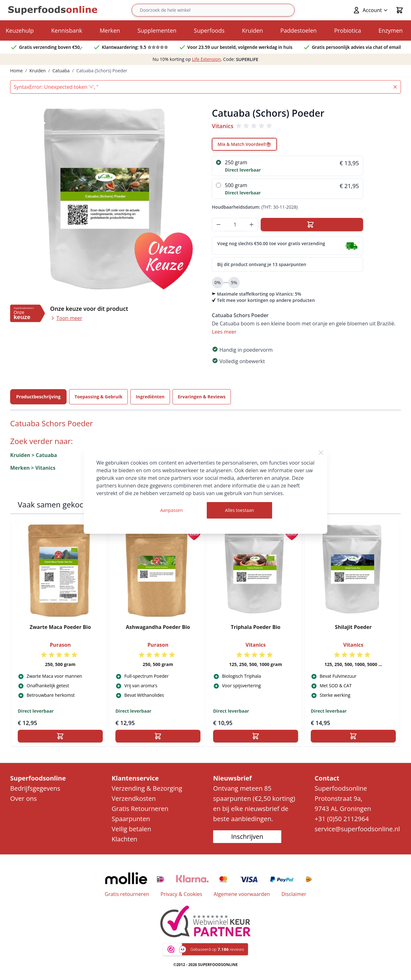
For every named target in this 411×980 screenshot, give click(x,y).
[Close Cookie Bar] (321, 453)
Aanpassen (171, 510)
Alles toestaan (240, 510)
